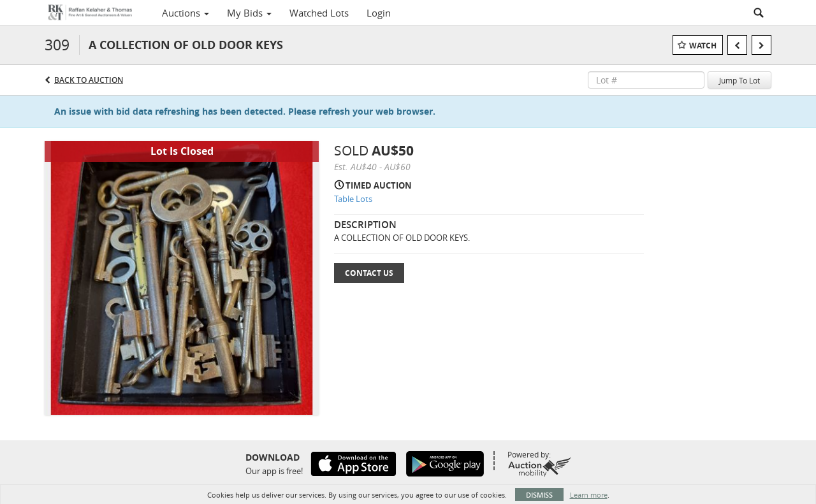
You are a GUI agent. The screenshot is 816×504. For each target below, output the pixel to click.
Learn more (589, 495)
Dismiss (539, 495)
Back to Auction (89, 80)
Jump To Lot (739, 80)
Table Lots (353, 199)
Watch (703, 46)
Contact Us (369, 273)
